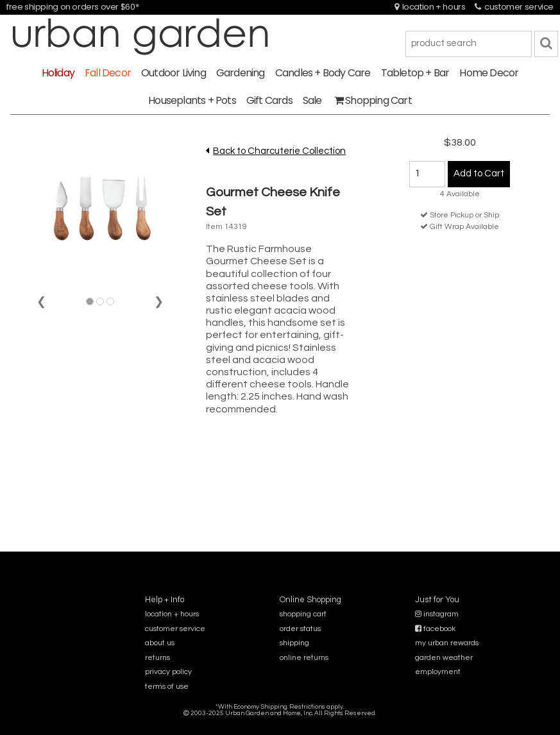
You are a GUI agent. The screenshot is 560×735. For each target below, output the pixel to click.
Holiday (58, 73)
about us (160, 643)
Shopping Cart (373, 100)
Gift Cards (269, 100)
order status (300, 629)
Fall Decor (108, 73)
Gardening (241, 73)
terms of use (167, 687)
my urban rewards (447, 643)
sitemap (280, 722)
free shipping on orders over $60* (72, 7)
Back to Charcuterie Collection (279, 151)
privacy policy (168, 672)
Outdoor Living (174, 73)
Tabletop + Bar (415, 73)
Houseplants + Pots (192, 100)
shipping (294, 643)
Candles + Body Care (323, 73)
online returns (304, 658)
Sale (312, 100)
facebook (435, 629)
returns (157, 658)
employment (438, 672)
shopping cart (303, 614)
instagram (437, 614)
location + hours (430, 7)
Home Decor (489, 73)
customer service (514, 7)
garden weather (444, 658)
